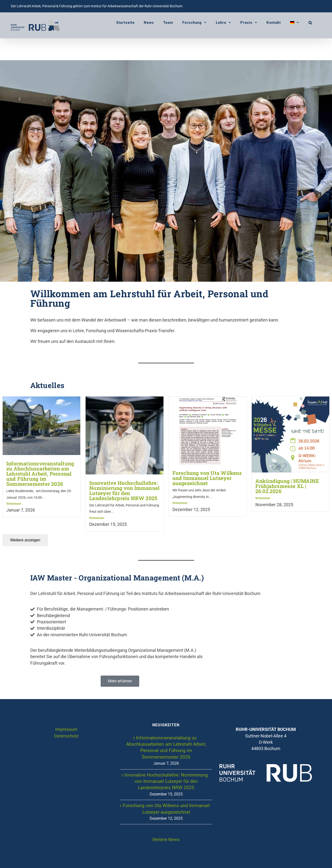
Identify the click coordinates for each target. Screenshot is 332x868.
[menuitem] (295, 23)
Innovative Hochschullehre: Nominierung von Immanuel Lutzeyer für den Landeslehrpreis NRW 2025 (124, 491)
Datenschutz (66, 736)
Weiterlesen (14, 504)
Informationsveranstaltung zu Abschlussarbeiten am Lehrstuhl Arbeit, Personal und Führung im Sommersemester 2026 (40, 474)
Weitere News (166, 840)
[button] (310, 23)
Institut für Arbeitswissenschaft (114, 6)
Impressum (66, 730)
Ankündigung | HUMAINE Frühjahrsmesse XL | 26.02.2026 (287, 486)
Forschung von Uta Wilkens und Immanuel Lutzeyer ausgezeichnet (207, 478)
